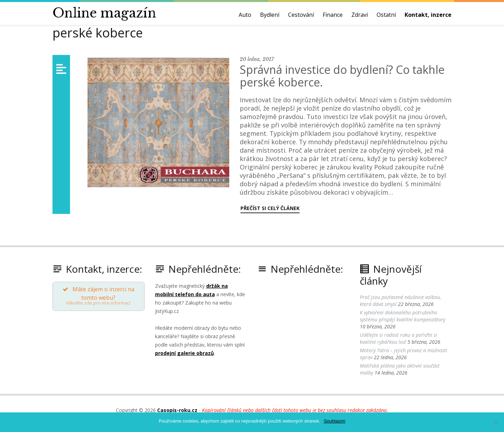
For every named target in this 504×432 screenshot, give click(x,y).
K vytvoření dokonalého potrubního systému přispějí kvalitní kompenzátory (402, 316)
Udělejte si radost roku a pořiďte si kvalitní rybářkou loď (398, 338)
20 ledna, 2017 (257, 59)
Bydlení (270, 15)
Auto (245, 15)
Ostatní (386, 15)
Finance (333, 15)
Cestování (301, 15)
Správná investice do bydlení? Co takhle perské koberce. (342, 76)
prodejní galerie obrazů (184, 353)
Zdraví (360, 15)
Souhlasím (334, 421)
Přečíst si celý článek (270, 208)
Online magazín (104, 13)
